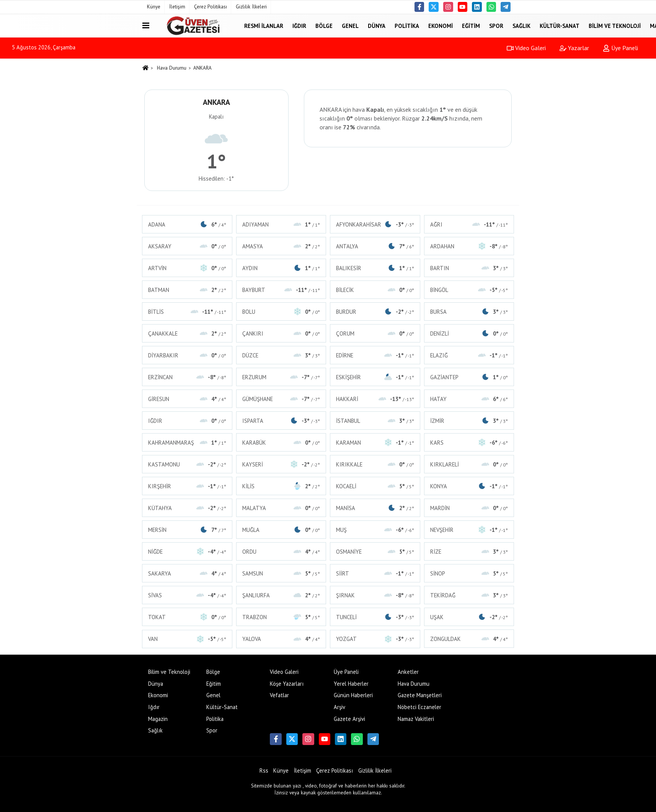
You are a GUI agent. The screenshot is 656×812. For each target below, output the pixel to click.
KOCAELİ (375, 486)
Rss (264, 770)
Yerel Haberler (351, 684)
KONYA (469, 486)
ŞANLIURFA (281, 595)
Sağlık (521, 25)
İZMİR (469, 421)
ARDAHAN (469, 246)
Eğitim (471, 25)
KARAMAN (375, 443)
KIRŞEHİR (187, 486)
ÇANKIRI (281, 333)
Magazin (158, 719)
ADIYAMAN (281, 224)
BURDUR (375, 312)
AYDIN (281, 268)
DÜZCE (281, 355)
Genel (350, 25)
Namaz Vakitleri (416, 719)
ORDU (281, 552)
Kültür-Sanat (560, 25)
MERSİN (187, 530)
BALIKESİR (375, 268)
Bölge (324, 25)
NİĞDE (187, 552)
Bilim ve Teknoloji (615, 25)
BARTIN (469, 268)
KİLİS (281, 486)
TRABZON (281, 617)
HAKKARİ (375, 399)
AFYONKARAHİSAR (375, 224)
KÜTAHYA (187, 508)
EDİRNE (375, 355)
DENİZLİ (469, 333)
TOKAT (187, 617)
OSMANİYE (375, 552)
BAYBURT (281, 290)
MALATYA (281, 508)
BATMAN (187, 290)
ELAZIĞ (469, 355)
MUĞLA (281, 530)
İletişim (177, 7)
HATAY (469, 399)
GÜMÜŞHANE (281, 399)
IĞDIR (187, 421)
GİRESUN (187, 399)
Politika (407, 25)
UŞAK (469, 617)
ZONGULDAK (469, 639)
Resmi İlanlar (264, 25)
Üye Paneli (620, 48)
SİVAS (187, 595)
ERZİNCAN (187, 377)
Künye (154, 7)
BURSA (469, 312)
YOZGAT (375, 639)
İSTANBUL (375, 421)
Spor (496, 25)
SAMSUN (281, 573)
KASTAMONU (187, 464)
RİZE (469, 552)
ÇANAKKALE (187, 333)
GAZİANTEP (469, 377)
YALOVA (281, 639)
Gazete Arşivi (349, 719)
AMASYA (281, 246)
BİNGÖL (469, 290)
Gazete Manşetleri (420, 695)
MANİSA (375, 508)
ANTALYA (375, 246)
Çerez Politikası (211, 7)
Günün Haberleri (353, 695)
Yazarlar (574, 48)
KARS (469, 443)
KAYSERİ (281, 464)
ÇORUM (375, 333)
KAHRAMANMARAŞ (187, 443)
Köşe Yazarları (287, 684)
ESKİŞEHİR (375, 377)
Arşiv (339, 707)
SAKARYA (187, 573)
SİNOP (469, 573)
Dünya (377, 25)
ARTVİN (187, 268)
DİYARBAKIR (187, 355)
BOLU (281, 312)
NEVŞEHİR (469, 530)
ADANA (187, 224)
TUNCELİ (375, 617)
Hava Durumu (172, 68)
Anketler (408, 672)
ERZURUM (281, 377)
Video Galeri (526, 48)
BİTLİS (187, 312)
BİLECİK (375, 290)
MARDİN (469, 508)
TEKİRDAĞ (469, 595)
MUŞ (375, 530)
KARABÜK (281, 443)
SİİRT (375, 573)
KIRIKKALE (375, 464)
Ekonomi (441, 25)
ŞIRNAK (375, 595)
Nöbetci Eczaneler (419, 707)
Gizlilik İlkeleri (251, 7)
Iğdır (299, 25)
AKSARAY (187, 246)
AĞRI (469, 224)
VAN (187, 639)
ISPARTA (281, 421)
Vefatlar (279, 695)
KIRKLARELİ (469, 464)
